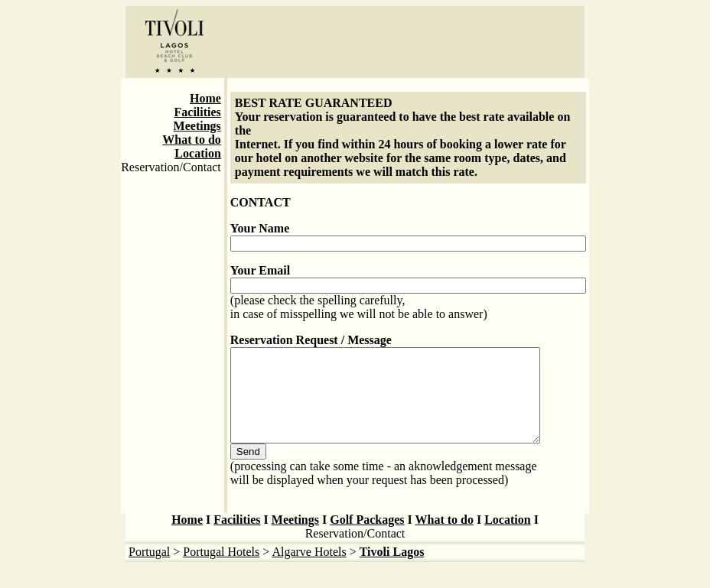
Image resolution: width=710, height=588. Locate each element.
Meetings (197, 126)
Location (197, 153)
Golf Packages (367, 538)
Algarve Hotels (309, 570)
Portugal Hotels (221, 570)
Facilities (198, 112)
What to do (191, 140)
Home (205, 98)
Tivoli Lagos (392, 570)
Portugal (149, 570)
